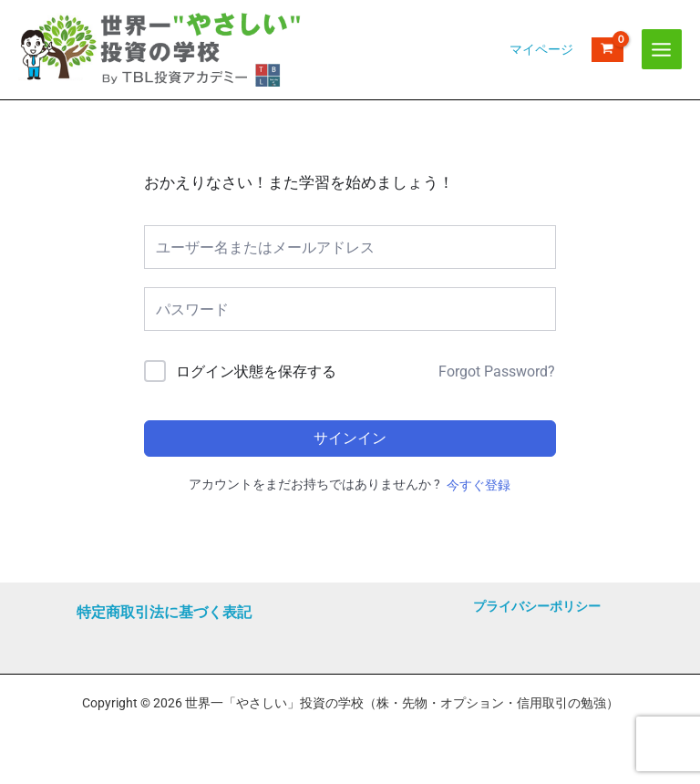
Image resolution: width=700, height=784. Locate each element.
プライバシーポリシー (537, 606)
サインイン (350, 475)
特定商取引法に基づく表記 (164, 612)
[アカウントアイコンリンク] (541, 68)
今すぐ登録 (479, 521)
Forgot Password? (497, 408)
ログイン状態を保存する (256, 408)
